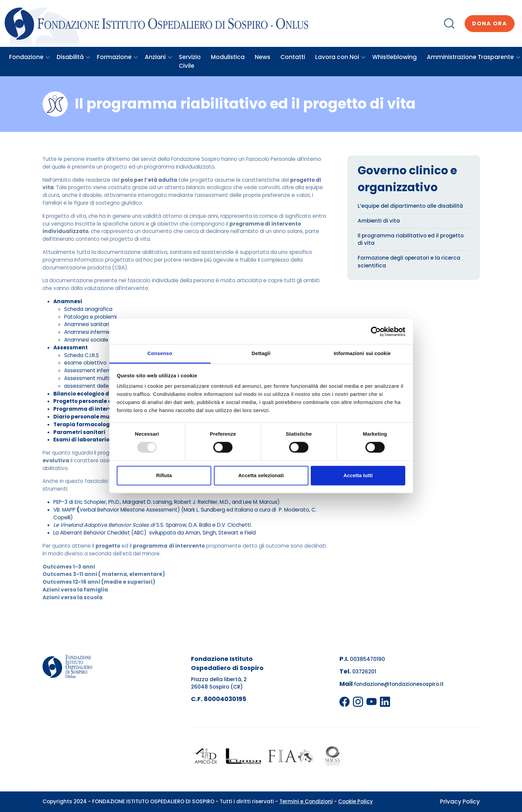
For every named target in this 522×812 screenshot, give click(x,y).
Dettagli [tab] (261, 353)
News (263, 57)
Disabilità (74, 57)
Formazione (118, 57)
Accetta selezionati (261, 475)
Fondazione (30, 57)
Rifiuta (164, 475)
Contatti (293, 57)
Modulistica (228, 57)
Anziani (159, 57)
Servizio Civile (190, 61)
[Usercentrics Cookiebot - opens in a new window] (376, 331)
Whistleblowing (394, 57)
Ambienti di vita (379, 221)
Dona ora (490, 23)
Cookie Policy (355, 801)
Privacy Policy (460, 802)
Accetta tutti (358, 475)
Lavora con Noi (340, 57)
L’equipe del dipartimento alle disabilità (410, 206)
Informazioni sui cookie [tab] (362, 353)
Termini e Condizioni (306, 801)
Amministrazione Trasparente (474, 57)
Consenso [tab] (160, 353)
